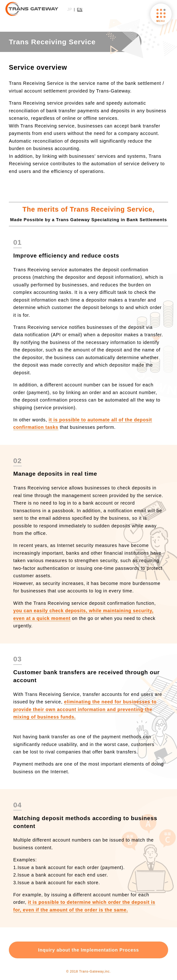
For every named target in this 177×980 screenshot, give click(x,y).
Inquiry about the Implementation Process (88, 950)
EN (80, 9)
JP (70, 9)
